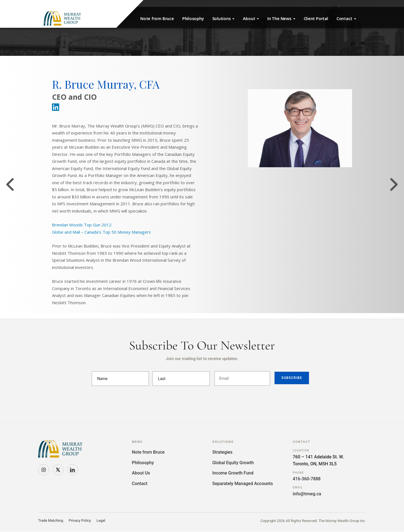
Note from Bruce (157, 18)
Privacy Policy (80, 521)
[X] (58, 470)
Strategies (222, 452)
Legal (101, 521)
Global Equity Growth (233, 463)
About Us (141, 473)
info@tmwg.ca (307, 494)
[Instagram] (44, 470)
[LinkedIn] (73, 470)
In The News (281, 18)
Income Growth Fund (233, 473)
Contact (346, 18)
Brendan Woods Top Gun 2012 (82, 225)
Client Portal (316, 18)
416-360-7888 (307, 479)
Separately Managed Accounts (243, 484)
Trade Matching (51, 521)
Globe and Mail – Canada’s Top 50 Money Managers (101, 232)
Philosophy (193, 18)
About (251, 18)
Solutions (224, 18)
